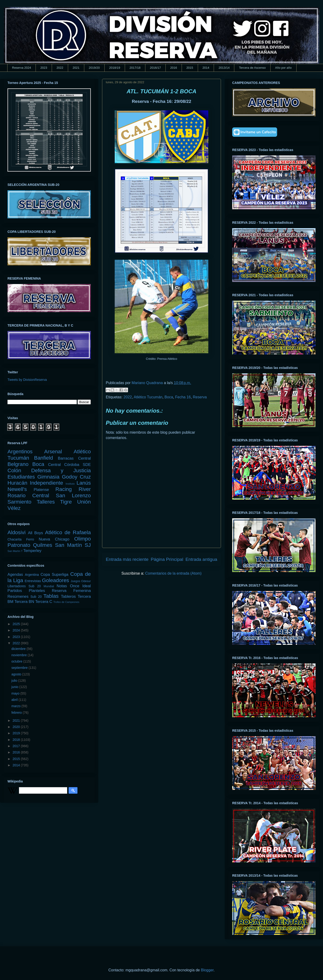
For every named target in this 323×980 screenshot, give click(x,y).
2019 (17, 733)
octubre (17, 661)
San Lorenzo (73, 495)
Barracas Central (74, 458)
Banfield (43, 458)
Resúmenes (18, 596)
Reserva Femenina (71, 591)
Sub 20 (36, 597)
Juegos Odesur (81, 581)
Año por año (283, 68)
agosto (17, 674)
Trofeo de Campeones (66, 602)
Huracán (17, 483)
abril (15, 700)
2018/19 (115, 68)
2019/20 (94, 68)
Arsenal (53, 452)
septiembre (20, 668)
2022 (60, 68)
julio (15, 681)
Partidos (15, 591)
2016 (174, 68)
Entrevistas (33, 581)
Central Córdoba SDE (69, 465)
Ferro (30, 539)
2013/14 (224, 68)
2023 (44, 68)
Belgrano (18, 464)
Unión (84, 502)
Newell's (17, 489)
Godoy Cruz (76, 477)
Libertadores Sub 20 (24, 586)
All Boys (35, 533)
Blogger (207, 970)
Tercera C (44, 602)
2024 (17, 630)
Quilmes (43, 545)
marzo (17, 706)
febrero (17, 713)
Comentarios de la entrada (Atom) (173, 573)
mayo (16, 693)
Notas (62, 586)
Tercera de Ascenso (252, 68)
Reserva (200, 397)
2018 (17, 740)
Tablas (51, 596)
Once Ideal (80, 586)
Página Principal (167, 559)
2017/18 (135, 68)
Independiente (46, 483)
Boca (169, 397)
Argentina (32, 575)
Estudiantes (21, 477)
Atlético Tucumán (148, 397)
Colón (14, 470)
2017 (17, 746)
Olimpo (83, 539)
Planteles (37, 591)
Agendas (15, 575)
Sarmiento (19, 502)
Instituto (70, 484)
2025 (17, 624)
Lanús (84, 483)
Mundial (49, 586)
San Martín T (15, 551)
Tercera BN (24, 602)
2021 (76, 68)
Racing (64, 489)
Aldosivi (17, 532)
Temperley (32, 551)
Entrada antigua (201, 559)
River (85, 489)
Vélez (14, 508)
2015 (190, 68)
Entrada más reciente (127, 559)
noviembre (20, 655)
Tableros (68, 596)
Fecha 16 (183, 397)
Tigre (66, 502)
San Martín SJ (73, 545)
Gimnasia (48, 477)
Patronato (19, 545)
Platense (41, 490)
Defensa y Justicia (61, 470)
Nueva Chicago (54, 539)
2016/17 (155, 68)
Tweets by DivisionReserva (27, 380)
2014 (206, 68)
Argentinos (20, 452)
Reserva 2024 (22, 68)
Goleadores (55, 580)
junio (15, 687)
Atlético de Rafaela (68, 532)
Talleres (46, 502)
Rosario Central (28, 495)
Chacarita (15, 539)
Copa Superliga (54, 575)
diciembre (19, 649)
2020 (17, 727)
